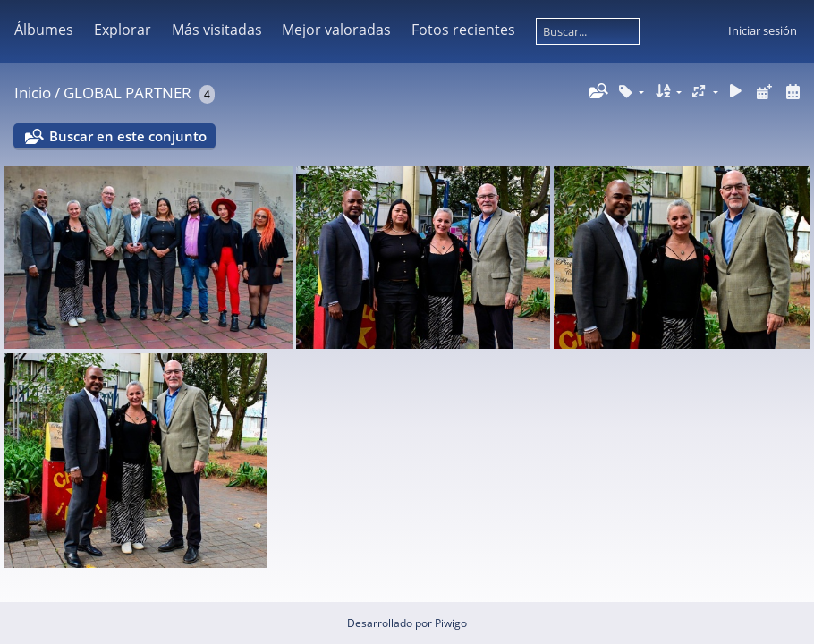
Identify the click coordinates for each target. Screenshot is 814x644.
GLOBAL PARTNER (127, 93)
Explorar (123, 30)
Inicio (33, 93)
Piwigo (451, 623)
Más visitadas (217, 30)
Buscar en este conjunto (128, 136)
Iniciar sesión (763, 30)
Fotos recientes (463, 30)
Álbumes (44, 30)
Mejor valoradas (336, 30)
